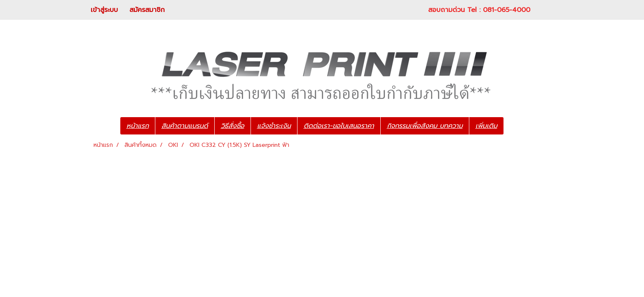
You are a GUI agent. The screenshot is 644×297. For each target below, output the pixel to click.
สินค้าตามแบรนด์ (185, 126)
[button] (516, 126)
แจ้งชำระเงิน (274, 126)
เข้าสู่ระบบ (104, 10)
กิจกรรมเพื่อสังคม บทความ (425, 126)
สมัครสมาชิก (147, 10)
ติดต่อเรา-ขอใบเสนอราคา (339, 126)
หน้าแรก (138, 126)
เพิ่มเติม (486, 126)
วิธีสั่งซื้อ (233, 126)
